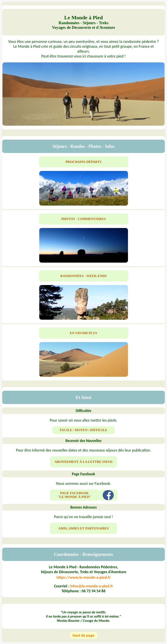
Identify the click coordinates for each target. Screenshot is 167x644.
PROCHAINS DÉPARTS (83, 162)
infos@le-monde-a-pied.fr (91, 586)
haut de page (83, 635)
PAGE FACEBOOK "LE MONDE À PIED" (74, 495)
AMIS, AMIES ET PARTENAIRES (83, 528)
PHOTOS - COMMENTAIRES (83, 219)
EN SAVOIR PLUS (83, 333)
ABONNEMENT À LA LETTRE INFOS (83, 462)
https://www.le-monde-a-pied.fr (84, 577)
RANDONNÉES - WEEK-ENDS (83, 276)
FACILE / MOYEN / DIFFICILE (84, 430)
